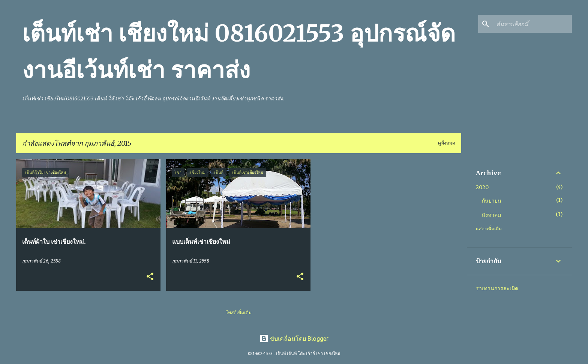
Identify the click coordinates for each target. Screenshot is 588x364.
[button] (150, 277)
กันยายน (492, 201)
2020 (482, 187)
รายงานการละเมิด (497, 288)
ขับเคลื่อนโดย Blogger (294, 339)
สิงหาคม (491, 215)
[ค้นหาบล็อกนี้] (532, 24)
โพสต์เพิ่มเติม (239, 313)
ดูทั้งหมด (447, 143)
